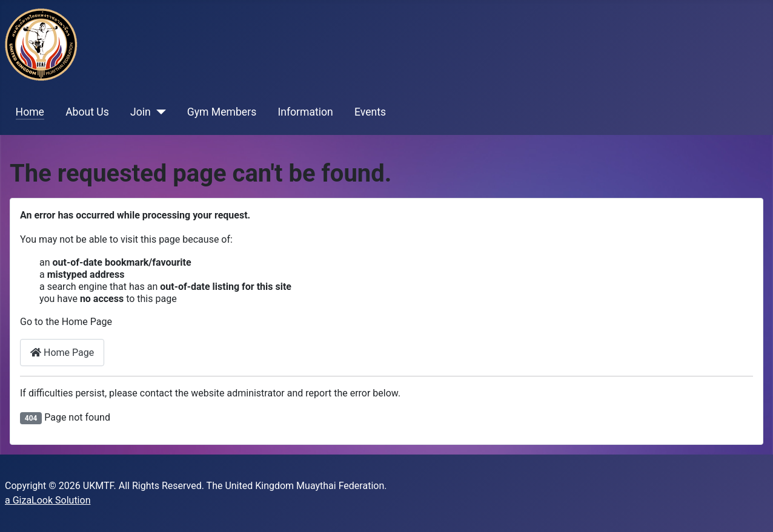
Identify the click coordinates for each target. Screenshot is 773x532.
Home (30, 112)
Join (141, 112)
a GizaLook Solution (48, 500)
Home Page (62, 353)
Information (305, 112)
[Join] (158, 112)
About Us (87, 112)
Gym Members (222, 112)
